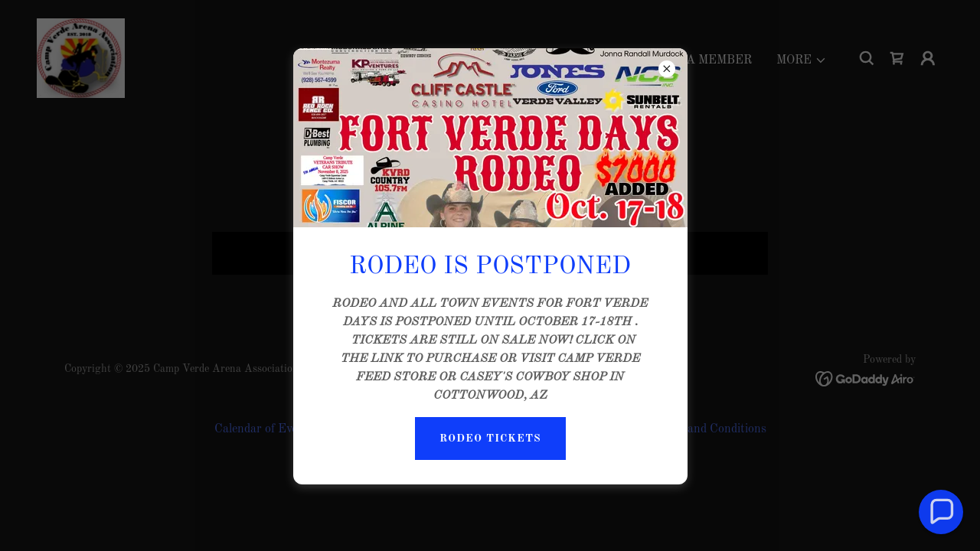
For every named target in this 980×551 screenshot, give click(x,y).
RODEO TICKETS (490, 439)
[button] (941, 512)
